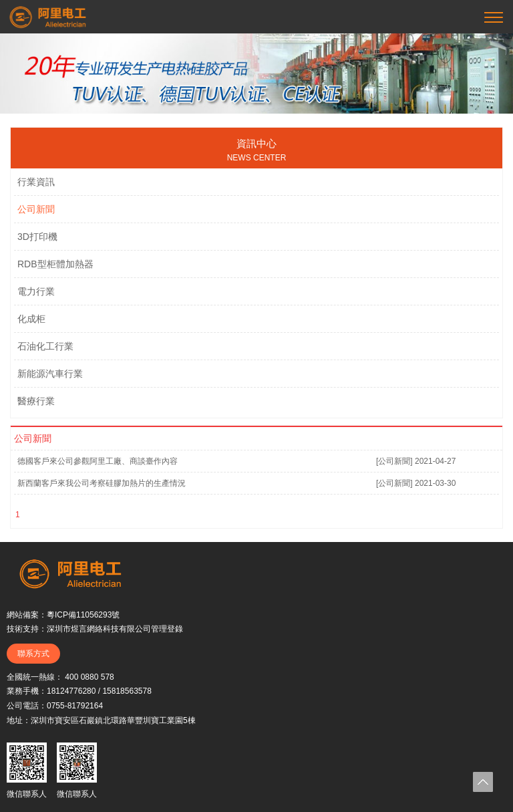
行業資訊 (36, 182)
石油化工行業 (45, 346)
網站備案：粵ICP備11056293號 (63, 615)
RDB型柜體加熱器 (55, 264)
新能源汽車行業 (50, 374)
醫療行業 (36, 401)
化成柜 (31, 319)
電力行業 (36, 291)
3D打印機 (37, 237)
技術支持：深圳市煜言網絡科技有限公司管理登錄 (95, 629)
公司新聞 (36, 209)
